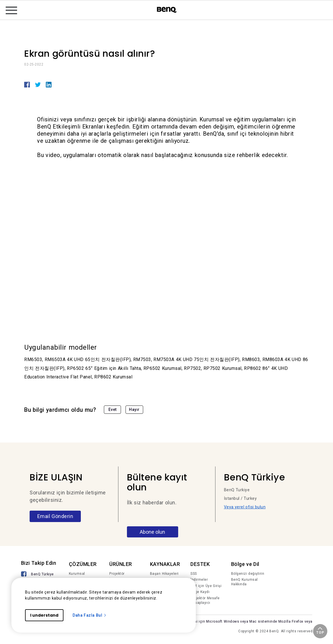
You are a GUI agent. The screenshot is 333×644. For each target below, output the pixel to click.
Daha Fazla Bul (90, 615)
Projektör (117, 574)
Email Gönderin (55, 516)
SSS (194, 574)
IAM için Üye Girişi (206, 586)
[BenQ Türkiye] (38, 575)
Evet (113, 409)
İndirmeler (199, 580)
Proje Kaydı (200, 592)
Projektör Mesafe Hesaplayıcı (205, 600)
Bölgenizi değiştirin (248, 574)
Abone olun (152, 532)
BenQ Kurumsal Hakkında (244, 582)
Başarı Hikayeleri (164, 574)
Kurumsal (77, 574)
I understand (44, 615)
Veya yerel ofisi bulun (245, 507)
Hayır (134, 409)
